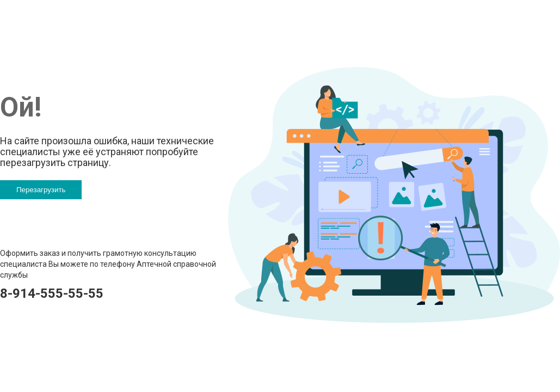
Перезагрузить (41, 190)
